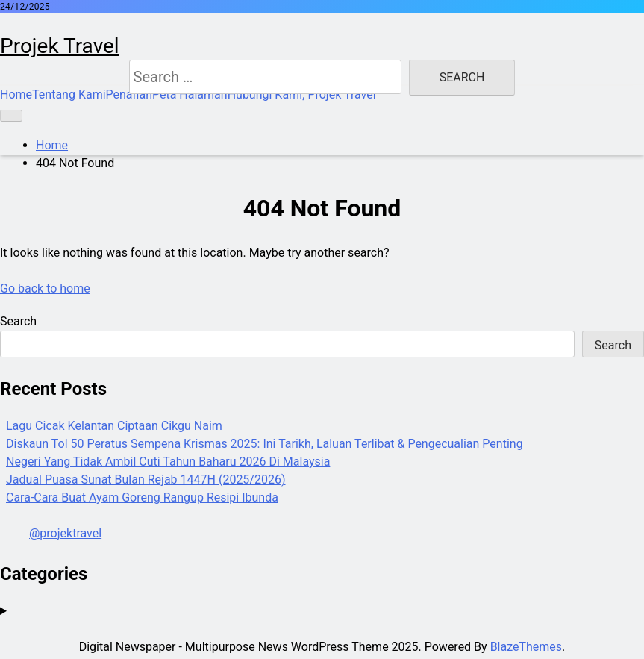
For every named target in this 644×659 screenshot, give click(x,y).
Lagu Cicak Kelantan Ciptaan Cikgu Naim (114, 426)
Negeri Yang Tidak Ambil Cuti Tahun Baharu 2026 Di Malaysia (168, 462)
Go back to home (45, 288)
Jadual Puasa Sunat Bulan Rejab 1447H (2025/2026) (146, 480)
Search (18, 321)
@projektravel (65, 533)
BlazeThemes (526, 647)
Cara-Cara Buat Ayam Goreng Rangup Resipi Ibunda (142, 497)
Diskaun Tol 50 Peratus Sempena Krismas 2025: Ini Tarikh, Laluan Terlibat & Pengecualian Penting (265, 444)
